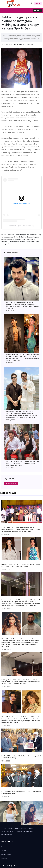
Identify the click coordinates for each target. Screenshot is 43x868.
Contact (4, 858)
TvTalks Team (8, 45)
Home (3, 847)
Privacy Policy (6, 854)
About (4, 851)
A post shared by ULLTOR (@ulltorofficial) (21, 226)
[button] (38, 10)
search (38, 3)
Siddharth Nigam (11, 484)
